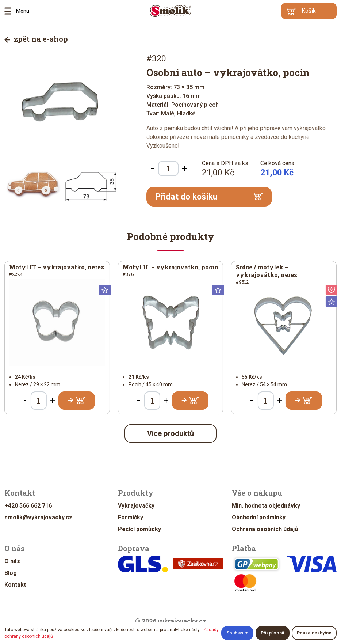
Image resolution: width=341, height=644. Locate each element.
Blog (11, 573)
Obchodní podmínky (259, 517)
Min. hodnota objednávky (266, 506)
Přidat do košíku (209, 197)
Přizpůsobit (273, 633)
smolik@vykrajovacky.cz (38, 517)
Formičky (131, 517)
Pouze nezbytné (314, 633)
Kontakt (15, 585)
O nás (12, 561)
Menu (10, 11)
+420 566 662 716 (28, 506)
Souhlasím (237, 633)
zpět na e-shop (36, 39)
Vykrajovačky (136, 506)
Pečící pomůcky (139, 529)
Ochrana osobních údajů (265, 529)
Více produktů (170, 433)
